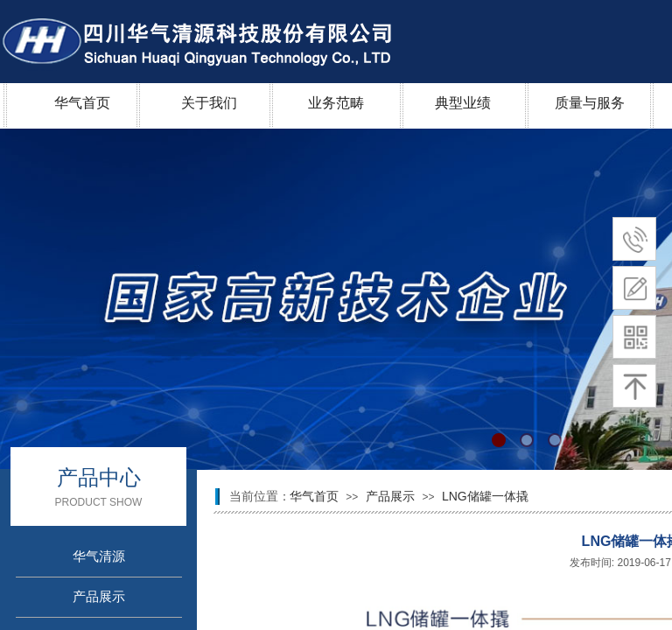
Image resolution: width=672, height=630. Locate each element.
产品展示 (392, 496)
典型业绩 (463, 103)
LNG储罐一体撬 (485, 496)
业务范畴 (336, 103)
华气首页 (82, 103)
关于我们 (209, 103)
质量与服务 (590, 103)
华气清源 (99, 556)
